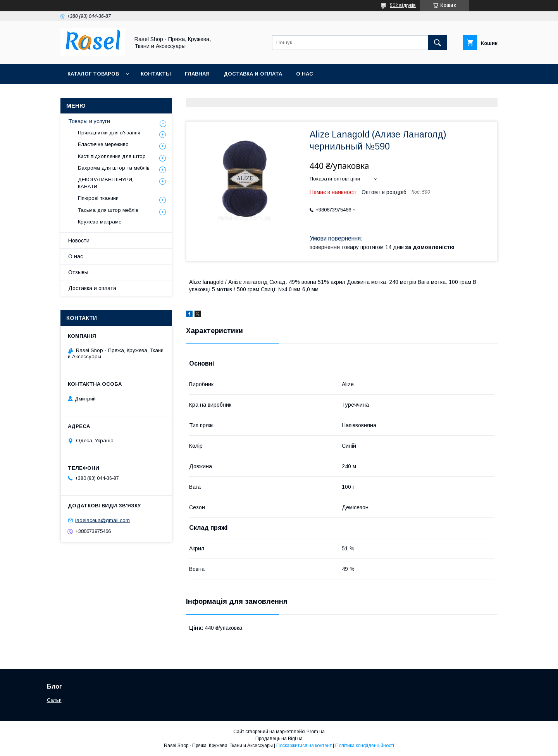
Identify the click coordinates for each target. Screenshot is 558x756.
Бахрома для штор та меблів (114, 168)
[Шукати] (437, 43)
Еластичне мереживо (103, 144)
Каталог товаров (93, 74)
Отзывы (78, 272)
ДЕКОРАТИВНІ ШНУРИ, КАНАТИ (106, 183)
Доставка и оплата (253, 74)
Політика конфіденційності (365, 746)
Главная (197, 74)
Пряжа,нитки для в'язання (109, 133)
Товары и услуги (89, 121)
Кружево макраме (100, 222)
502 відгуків (403, 5)
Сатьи (54, 700)
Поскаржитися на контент (304, 746)
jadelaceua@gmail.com (102, 520)
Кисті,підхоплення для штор (112, 156)
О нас (305, 74)
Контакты (156, 74)
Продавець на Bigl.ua (279, 739)
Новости (79, 241)
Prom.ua (316, 732)
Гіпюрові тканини (98, 198)
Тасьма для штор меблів (108, 210)
